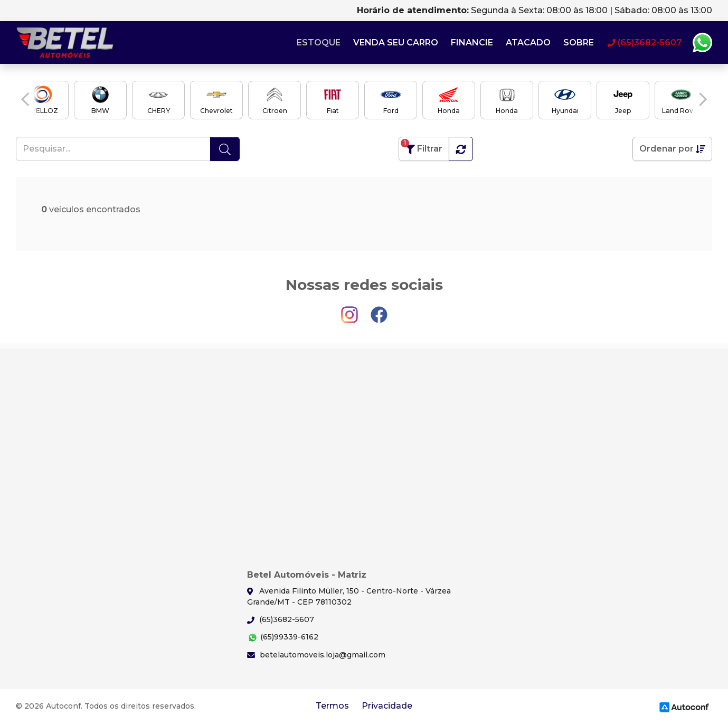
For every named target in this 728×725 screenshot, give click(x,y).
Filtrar (422, 147)
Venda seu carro (396, 43)
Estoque (319, 43)
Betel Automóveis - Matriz (66, 43)
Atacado (528, 43)
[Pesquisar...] (113, 149)
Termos (332, 706)
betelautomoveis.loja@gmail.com (316, 655)
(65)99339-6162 (283, 638)
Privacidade (387, 706)
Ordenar (672, 149)
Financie (472, 43)
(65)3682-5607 (281, 619)
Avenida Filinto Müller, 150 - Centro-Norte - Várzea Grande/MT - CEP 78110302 (349, 596)
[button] (25, 99)
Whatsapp (702, 43)
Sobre (579, 43)
